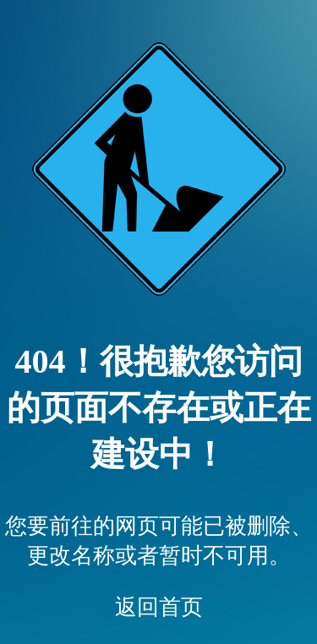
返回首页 (159, 607)
